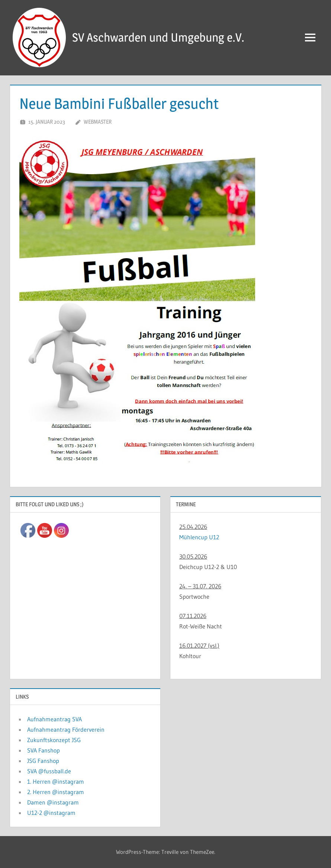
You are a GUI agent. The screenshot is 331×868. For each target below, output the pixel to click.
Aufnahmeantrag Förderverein (66, 729)
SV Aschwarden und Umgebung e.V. (158, 37)
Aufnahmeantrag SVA (54, 719)
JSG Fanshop (43, 761)
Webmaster (98, 122)
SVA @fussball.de (49, 771)
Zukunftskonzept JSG (54, 740)
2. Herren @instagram (56, 792)
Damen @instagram (53, 802)
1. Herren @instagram (56, 781)
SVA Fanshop (44, 750)
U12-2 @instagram (51, 813)
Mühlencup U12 (199, 537)
